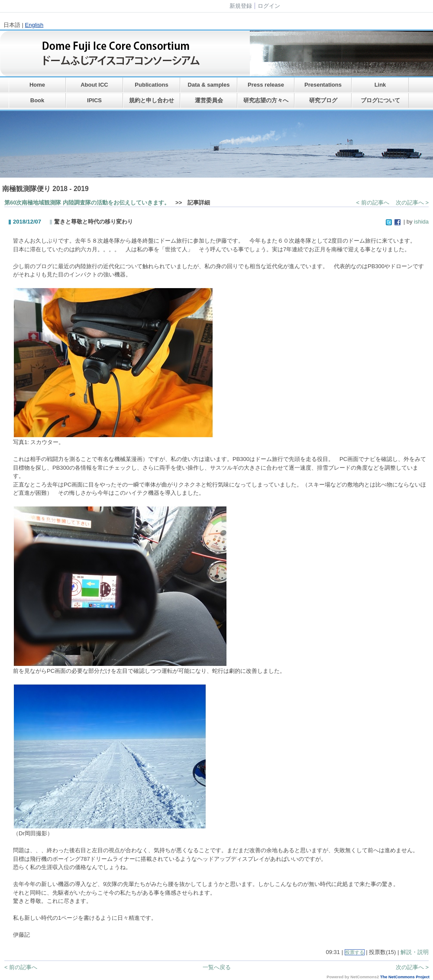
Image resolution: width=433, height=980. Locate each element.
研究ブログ (323, 100)
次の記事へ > (412, 203)
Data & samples (209, 85)
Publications (151, 85)
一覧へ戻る (217, 967)
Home (37, 85)
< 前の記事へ (373, 203)
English (34, 25)
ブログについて (380, 100)
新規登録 (241, 6)
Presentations (323, 85)
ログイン (269, 6)
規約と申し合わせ (152, 100)
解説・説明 (415, 952)
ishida (421, 222)
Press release (266, 85)
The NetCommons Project (405, 977)
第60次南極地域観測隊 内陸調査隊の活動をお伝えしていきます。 (87, 203)
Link (380, 85)
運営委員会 (209, 100)
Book (37, 100)
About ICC (94, 85)
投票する (355, 952)
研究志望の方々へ (266, 100)
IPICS (94, 100)
